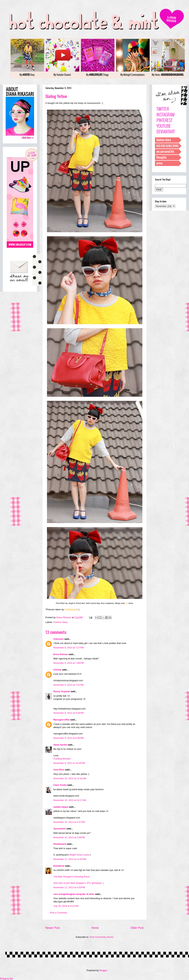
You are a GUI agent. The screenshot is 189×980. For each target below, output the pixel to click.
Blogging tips (7, 978)
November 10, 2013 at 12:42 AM (70, 778)
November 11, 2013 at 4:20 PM (69, 887)
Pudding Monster (62, 759)
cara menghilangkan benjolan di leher (74, 894)
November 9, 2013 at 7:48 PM (69, 663)
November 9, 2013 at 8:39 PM (69, 738)
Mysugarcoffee (61, 720)
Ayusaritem (60, 829)
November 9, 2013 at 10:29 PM (69, 763)
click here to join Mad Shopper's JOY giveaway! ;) (79, 883)
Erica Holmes (61, 654)
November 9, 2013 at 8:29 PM (69, 713)
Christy (57, 670)
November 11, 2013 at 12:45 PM (70, 859)
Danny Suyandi (62, 691)
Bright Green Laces (80, 855)
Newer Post (53, 928)
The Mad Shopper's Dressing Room (72, 877)
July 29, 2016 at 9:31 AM (66, 906)
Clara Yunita (60, 785)
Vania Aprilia (60, 745)
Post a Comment (58, 913)
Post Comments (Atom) (101, 937)
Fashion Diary (61, 622)
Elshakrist (59, 866)
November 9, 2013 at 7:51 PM (69, 685)
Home (95, 928)
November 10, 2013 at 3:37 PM (69, 822)
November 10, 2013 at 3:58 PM (69, 837)
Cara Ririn (59, 770)
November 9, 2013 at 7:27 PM (69, 648)
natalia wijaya (61, 807)
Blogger (103, 970)
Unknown (59, 639)
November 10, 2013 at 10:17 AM (70, 800)
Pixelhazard (60, 844)
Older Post (137, 928)
